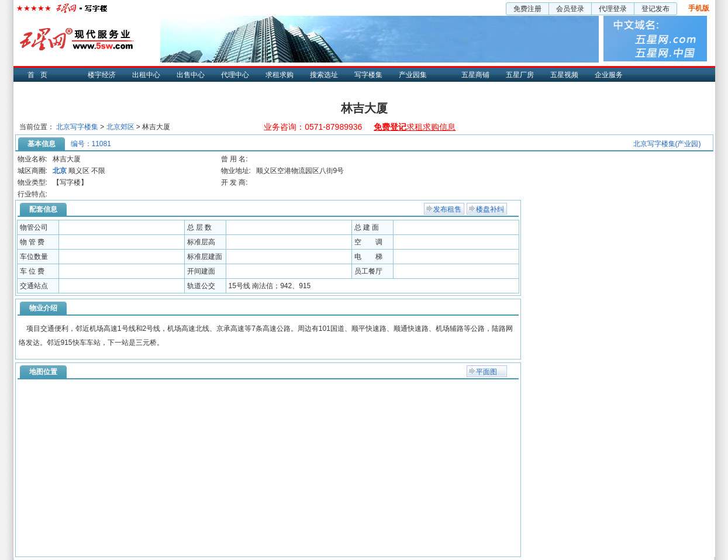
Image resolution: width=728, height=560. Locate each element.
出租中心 (146, 75)
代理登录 (613, 9)
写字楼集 (368, 75)
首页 (40, 75)
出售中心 (191, 75)
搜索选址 (324, 75)
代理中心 (235, 75)
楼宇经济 (102, 75)
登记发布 (655, 9)
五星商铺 (475, 75)
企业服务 (609, 75)
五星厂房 (520, 75)
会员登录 (570, 9)
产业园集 (413, 75)
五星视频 (564, 75)
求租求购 (280, 75)
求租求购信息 (415, 127)
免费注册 (527, 9)
